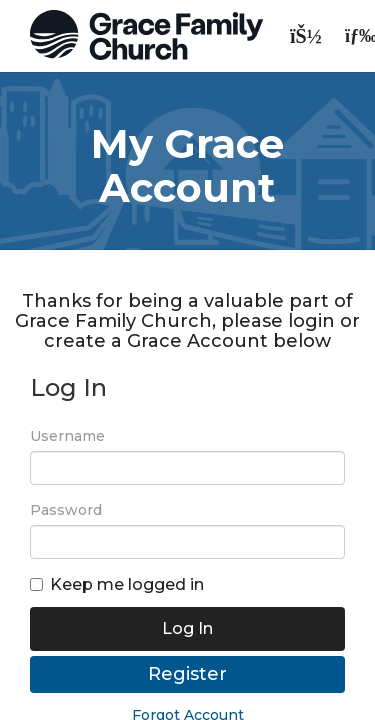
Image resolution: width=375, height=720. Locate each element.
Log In (187, 628)
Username (67, 436)
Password (66, 510)
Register (187, 674)
